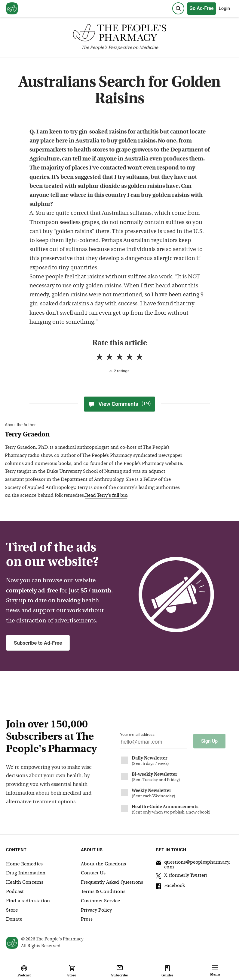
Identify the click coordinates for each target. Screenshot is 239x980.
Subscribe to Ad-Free (38, 643)
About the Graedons (103, 864)
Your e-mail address (137, 734)
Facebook (170, 886)
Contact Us (93, 873)
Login (224, 8)
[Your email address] (154, 743)
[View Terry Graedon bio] (95, 435)
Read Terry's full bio (106, 496)
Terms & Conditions (103, 892)
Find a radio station (28, 901)
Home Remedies (24, 864)
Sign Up (209, 741)
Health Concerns (25, 883)
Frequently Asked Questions (112, 883)
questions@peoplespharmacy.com (193, 865)
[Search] (178, 8)
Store (12, 910)
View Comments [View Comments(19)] (119, 404)
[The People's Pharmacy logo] (119, 34)
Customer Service (100, 901)
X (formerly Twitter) (182, 876)
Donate (14, 919)
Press (87, 919)
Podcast (15, 892)
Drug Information (26, 873)
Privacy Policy (96, 910)
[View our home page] (12, 9)
